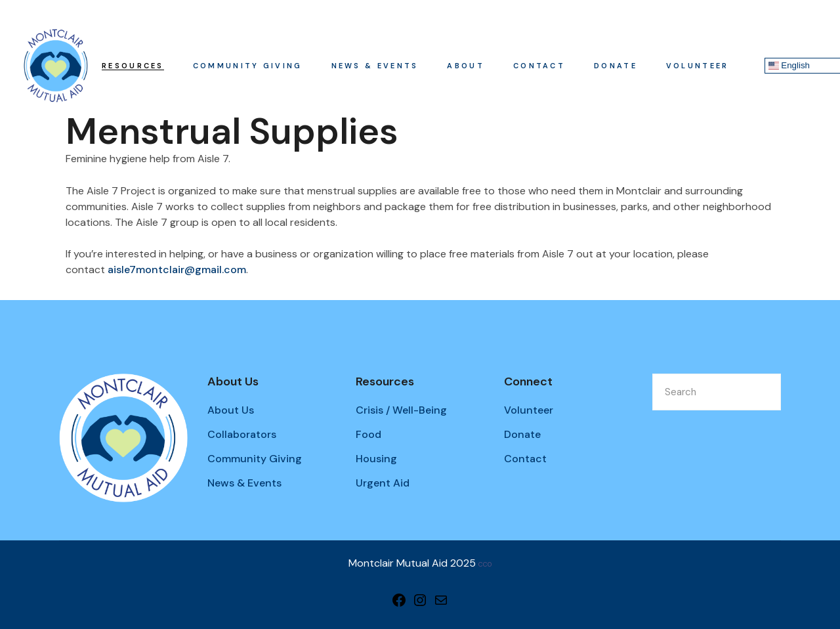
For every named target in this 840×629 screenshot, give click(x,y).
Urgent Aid (383, 483)
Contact (525, 459)
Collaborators (242, 434)
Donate (522, 434)
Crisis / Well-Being (401, 410)
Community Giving (255, 459)
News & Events (244, 483)
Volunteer (529, 410)
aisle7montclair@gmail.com (177, 270)
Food (368, 434)
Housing (376, 459)
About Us (231, 410)
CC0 (485, 564)
